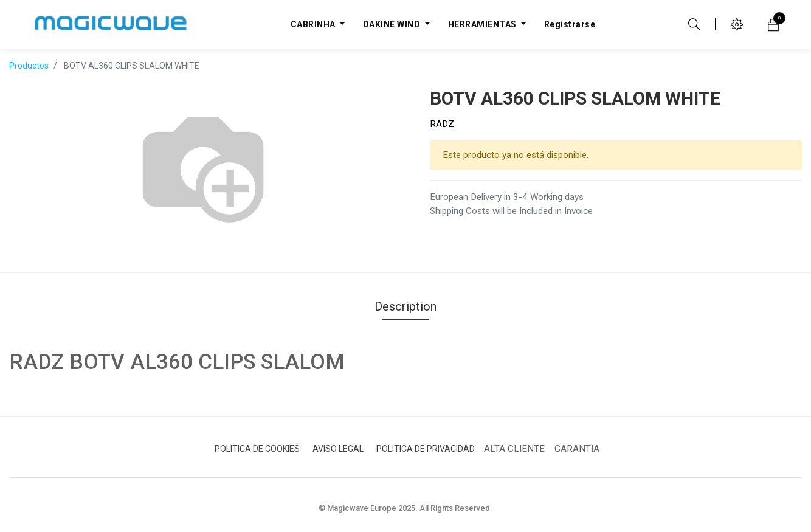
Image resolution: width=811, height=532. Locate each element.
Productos (29, 66)
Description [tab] (406, 306)
